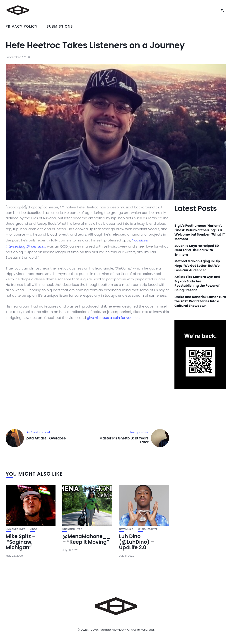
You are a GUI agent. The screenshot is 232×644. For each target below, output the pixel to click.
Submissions (60, 26)
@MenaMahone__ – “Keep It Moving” (86, 539)
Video (33, 529)
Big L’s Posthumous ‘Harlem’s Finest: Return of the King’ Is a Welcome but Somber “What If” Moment (200, 232)
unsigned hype (15, 529)
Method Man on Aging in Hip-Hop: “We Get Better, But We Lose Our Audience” (198, 266)
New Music (126, 529)
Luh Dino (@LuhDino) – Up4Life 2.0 (137, 542)
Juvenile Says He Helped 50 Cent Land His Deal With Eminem (197, 250)
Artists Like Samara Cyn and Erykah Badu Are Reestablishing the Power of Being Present (197, 284)
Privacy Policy (22, 26)
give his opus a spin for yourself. (113, 318)
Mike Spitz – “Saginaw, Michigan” (21, 542)
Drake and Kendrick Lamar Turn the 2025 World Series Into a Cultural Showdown (200, 301)
